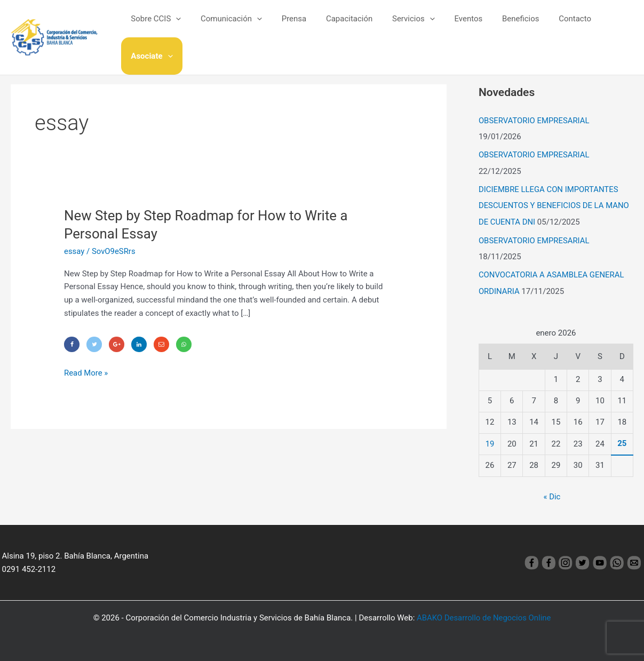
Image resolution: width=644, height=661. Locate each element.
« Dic (552, 493)
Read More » (86, 372)
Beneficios (500, 26)
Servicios (401, 26)
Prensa (288, 26)
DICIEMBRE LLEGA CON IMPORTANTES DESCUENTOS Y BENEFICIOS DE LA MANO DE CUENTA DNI (554, 204)
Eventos (452, 26)
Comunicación (229, 26)
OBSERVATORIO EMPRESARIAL (534, 121)
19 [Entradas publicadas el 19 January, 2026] (490, 440)
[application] (177, 26)
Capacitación (340, 26)
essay (74, 251)
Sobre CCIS (157, 26)
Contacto (551, 26)
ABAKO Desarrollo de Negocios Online (484, 614)
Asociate (605, 26)
